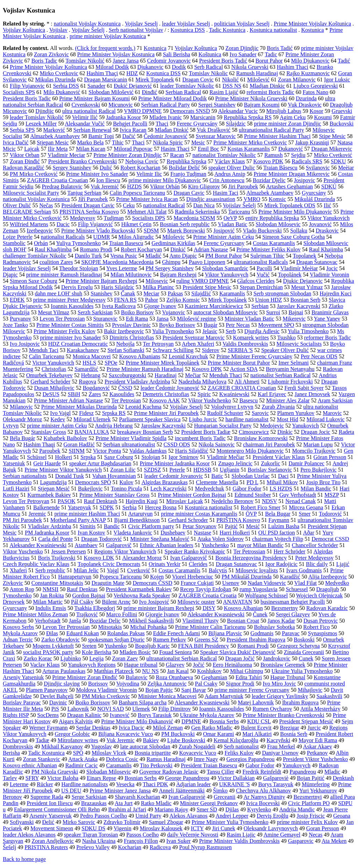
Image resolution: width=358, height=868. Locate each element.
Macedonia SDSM (194, 218)
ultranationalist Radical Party (271, 130)
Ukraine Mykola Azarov (207, 715)
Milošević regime (196, 319)
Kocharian (130, 847)
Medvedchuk (210, 489)
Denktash (343, 778)
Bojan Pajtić (311, 778)
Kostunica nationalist (273, 30)
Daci (283, 476)
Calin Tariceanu (47, 356)
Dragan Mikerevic (332, 149)
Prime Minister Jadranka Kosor (175, 463)
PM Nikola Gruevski (55, 772)
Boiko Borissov (93, 702)
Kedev (58, 419)
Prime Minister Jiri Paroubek (166, 413)
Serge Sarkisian (89, 797)
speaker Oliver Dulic (232, 168)
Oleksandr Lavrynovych (271, 828)
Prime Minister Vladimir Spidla (131, 438)
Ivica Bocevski (263, 803)
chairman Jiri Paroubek (269, 444)
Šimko (220, 791)
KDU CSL (259, 721)
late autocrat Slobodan (145, 747)
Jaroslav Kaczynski (299, 306)
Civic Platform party (151, 526)
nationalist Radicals (63, 237)
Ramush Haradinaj (257, 73)
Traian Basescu (126, 243)
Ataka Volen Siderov (220, 539)
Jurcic (314, 728)
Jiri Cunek (224, 828)
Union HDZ (269, 300)
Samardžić (86, 369)
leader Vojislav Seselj (186, 24)
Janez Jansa (126, 61)
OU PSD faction (277, 533)
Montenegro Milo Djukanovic (250, 451)
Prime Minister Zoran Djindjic (127, 155)
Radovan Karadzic (327, 608)
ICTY (197, 828)
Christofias (54, 369)
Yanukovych (296, 765)
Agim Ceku (293, 117)
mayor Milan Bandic (260, 545)
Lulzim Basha (284, 526)
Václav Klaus (230, 161)
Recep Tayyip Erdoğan (206, 589)
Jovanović (320, 224)
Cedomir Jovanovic (169, 61)
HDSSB (202, 470)
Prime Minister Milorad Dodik (172, 98)
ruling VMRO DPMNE (203, 281)
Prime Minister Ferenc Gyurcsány (254, 356)
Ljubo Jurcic (203, 419)
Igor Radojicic (281, 564)
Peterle (177, 470)
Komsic (277, 199)
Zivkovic (13, 583)
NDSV (269, 501)
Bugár (211, 325)
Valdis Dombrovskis (245, 344)
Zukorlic (270, 463)
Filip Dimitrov (175, 709)
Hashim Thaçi (102, 73)
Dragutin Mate (108, 583)
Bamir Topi (101, 136)
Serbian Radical (183, 92)
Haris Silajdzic (118, 287)
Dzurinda (306, 98)
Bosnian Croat (243, 621)
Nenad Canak (300, 501)
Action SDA (244, 369)
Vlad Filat (305, 583)
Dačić (129, 136)
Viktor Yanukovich (328, 218)
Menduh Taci (44, 350)
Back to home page (24, 859)
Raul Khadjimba (53, 249)
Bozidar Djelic (269, 180)
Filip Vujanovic (27, 86)
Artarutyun (140, 514)
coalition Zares (56, 262)
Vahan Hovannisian (114, 476)
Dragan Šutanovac (317, 262)
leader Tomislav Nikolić (37, 117)
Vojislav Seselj (141, 24)
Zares (95, 394)
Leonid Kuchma (143, 407)
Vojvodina (128, 684)
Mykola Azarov (20, 633)
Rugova (87, 382)
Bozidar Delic (105, 621)
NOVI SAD (110, 709)
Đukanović (291, 149)
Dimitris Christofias (132, 338)
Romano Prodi (96, 249)
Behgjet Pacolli (130, 124)
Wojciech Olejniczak (319, 596)
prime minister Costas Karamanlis (199, 514)
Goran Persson (323, 828)
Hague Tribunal (288, 677)
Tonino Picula (126, 489)
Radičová (13, 363)
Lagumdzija (53, 482)
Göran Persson (330, 457)
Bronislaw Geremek (283, 665)
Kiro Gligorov (204, 186)
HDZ (132, 73)
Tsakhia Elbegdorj (95, 608)
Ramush (273, 155)
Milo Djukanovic (310, 61)
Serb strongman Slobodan (282, 293)
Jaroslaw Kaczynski (164, 426)
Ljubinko (71, 658)
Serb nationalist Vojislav (136, 30)
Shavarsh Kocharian (138, 797)
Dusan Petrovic (321, 621)
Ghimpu (171, 262)
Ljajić (343, 564)
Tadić (344, 61)
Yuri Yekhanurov (318, 791)
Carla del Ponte (55, 539)
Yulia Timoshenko (308, 331)
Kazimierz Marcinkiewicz (214, 306)
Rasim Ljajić (224, 92)
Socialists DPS (149, 218)
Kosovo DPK (207, 369)
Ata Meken (334, 841)
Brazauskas (94, 803)
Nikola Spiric (168, 142)
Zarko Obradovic (60, 640)
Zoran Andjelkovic (52, 841)
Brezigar (289, 728)
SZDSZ (153, 470)
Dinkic (285, 432)
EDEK (17, 300)
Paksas (176, 293)
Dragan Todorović (101, 539)
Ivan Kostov (91, 533)
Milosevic (157, 281)
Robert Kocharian (141, 168)
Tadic (271, 54)
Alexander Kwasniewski (202, 702)
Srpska (88, 457)
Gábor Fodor (247, 489)
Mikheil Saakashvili (151, 621)
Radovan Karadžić (24, 168)
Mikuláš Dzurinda (315, 199)
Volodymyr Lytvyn (232, 407)
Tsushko (287, 338)
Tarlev (10, 778)
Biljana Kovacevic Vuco (126, 734)
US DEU (71, 791)
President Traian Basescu (209, 765)
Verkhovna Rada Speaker (142, 596)
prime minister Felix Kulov (307, 822)
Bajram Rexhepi (178, 275)
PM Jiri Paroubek (22, 520)
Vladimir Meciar (66, 155)
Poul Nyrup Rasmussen (206, 847)
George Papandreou (187, 778)
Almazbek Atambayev (55, 136)
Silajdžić (201, 293)
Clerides (198, 564)
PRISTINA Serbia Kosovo (89, 212)
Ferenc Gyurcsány (197, 124)
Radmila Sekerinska (197, 212)
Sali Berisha (177, 54)
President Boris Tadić (223, 61)
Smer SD (207, 809)
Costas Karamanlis (274, 243)
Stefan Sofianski (126, 350)
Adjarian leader (194, 784)
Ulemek (141, 709)
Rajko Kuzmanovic (308, 73)
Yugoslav (101, 747)
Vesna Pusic (124, 256)
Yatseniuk (14, 463)
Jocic (332, 268)
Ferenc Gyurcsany (224, 243)
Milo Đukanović (62, 92)
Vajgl (113, 570)
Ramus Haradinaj (166, 759)
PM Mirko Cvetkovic (106, 696)
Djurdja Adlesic (262, 331)
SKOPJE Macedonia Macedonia (117, 262)
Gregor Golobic (72, 734)
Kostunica (312, 30)
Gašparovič (119, 545)
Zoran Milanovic (297, 80)
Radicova (160, 847)
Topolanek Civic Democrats (109, 564)
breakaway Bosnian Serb (145, 432)
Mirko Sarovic (79, 822)
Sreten (89, 646)
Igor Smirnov (184, 457)
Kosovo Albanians (140, 356)
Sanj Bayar (194, 690)
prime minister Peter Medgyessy (70, 300)
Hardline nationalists (85, 784)
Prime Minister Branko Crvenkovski (283, 715)
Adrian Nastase (211, 249)
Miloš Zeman (168, 728)
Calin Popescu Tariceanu (138, 193)
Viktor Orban (25, 155)
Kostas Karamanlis (249, 149)
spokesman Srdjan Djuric (116, 640)
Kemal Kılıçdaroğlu (236, 740)
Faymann (279, 520)
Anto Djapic (183, 256)
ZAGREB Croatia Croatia (208, 596)
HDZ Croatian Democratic (78, 344)
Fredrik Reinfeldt (262, 772)
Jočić (199, 665)
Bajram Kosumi (262, 105)
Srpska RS (114, 413)
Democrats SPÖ (93, 482)
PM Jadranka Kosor (47, 533)
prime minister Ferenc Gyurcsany (252, 690)
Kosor (317, 111)
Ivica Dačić (16, 142)
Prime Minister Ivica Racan (147, 199)
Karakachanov (83, 350)
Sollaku (299, 231)
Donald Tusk (70, 476)
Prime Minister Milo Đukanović (137, 721)
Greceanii (224, 797)
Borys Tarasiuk (155, 715)
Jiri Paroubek (243, 186)
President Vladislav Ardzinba (137, 382)
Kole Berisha (96, 652)
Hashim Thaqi (39, 444)
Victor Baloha (63, 778)
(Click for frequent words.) (105, 48)
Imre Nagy (206, 759)
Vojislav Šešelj (88, 30)
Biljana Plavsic (225, 633)
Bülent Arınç (116, 602)
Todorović (330, 514)
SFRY (32, 778)
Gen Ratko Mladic (212, 728)
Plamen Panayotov (47, 690)
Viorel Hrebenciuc (193, 577)
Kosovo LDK (99, 558)
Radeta (346, 432)
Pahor (152, 300)
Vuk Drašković (214, 130)
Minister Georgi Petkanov (209, 803)
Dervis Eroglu (77, 287)
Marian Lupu (318, 444)
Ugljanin (230, 470)
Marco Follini (122, 614)
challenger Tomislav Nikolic (35, 256)
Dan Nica (204, 205)
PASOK (67, 501)
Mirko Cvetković (333, 155)
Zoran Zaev (125, 658)
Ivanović (120, 715)
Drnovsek (14, 602)
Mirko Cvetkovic (59, 73)
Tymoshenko (17, 596)
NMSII (51, 589)
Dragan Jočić (240, 658)
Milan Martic (48, 602)
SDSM (151, 231)
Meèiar (346, 168)
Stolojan (151, 457)
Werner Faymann (48, 728)
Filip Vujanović (95, 224)
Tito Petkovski (156, 765)
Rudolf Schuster (225, 413)
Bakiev (151, 740)
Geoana (342, 816)
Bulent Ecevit (256, 728)
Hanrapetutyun (75, 577)
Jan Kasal (178, 671)
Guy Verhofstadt (298, 495)
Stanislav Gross (49, 432)
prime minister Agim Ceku (57, 426)
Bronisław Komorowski (261, 438)
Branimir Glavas (330, 312)
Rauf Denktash (101, 501)
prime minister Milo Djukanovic (165, 180)
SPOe (111, 363)
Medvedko (337, 583)
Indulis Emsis (51, 608)
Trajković (87, 614)
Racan (177, 155)
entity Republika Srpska (272, 218)
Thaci (138, 142)
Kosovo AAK (165, 400)
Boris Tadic (44, 61)
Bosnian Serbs (141, 778)
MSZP (332, 495)
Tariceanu (239, 212)
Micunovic (120, 105)
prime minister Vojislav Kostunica (108, 36)
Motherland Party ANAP (78, 520)
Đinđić (150, 92)
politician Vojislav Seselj (242, 24)
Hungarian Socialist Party (223, 426)
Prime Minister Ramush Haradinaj (145, 369)
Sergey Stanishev (72, 168)
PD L (252, 482)
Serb (231, 331)
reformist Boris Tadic (270, 92)
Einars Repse (101, 778)
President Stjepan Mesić (306, 721)
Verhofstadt (48, 621)
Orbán (41, 243)
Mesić (253, 526)
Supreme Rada (47, 797)
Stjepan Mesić (54, 489)
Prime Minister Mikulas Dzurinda (79, 407)
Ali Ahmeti (247, 382)
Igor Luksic (337, 80)
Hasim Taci (226, 193)
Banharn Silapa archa (143, 702)
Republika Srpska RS (248, 117)
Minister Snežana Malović (160, 539)
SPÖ (78, 753)
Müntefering (316, 784)
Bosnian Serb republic (185, 224)
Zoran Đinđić (25, 161)
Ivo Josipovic (25, 344)
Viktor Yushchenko (209, 400)
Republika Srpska (187, 161)
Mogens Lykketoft (53, 646)
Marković (54, 130)
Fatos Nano (316, 92)
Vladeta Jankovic (133, 533)
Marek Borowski (186, 231)
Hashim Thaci (293, 67)
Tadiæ (42, 740)
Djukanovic (151, 67)
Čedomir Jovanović (166, 136)
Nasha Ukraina (99, 841)
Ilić (327, 205)
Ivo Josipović (154, 602)
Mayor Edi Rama (318, 740)
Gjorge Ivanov (160, 306)
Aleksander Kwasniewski (216, 614)
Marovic (332, 413)
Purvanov (20, 319)
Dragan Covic (198, 80)
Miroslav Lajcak (184, 501)
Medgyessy (83, 218)
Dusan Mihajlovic (54, 388)
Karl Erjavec (272, 394)
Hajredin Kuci (335, 293)
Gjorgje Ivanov (162, 614)
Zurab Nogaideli (197, 747)
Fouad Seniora (175, 652)
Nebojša (125, 344)
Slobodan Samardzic (225, 268)
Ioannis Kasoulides (72, 306)
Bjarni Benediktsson (137, 520)
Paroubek (50, 451)
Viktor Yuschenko (23, 551)
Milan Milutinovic (131, 275)
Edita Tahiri (249, 677)
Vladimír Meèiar (299, 268)
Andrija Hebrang (114, 426)
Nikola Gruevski (250, 67)
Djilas (232, 809)
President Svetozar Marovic (194, 338)
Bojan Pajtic (159, 690)
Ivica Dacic (132, 728)
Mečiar (193, 375)
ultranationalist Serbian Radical (182, 658)
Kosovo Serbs (18, 627)
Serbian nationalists (25, 476)
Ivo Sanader (243, 54)
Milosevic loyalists (256, 570)
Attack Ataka (83, 759)
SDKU (338, 161)
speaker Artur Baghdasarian (100, 463)
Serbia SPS (22, 130)
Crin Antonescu (227, 180)
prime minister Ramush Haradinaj (64, 275)
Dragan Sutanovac (236, 564)
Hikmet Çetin (137, 224)
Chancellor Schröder (315, 545)
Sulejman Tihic (267, 256)
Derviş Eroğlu (272, 816)
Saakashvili (329, 696)
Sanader (96, 86)
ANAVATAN (238, 602)
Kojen (157, 577)
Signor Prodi (240, 684)
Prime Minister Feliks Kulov (268, 249)
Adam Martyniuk (224, 696)
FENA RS (125, 300)
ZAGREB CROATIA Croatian (242, 388)
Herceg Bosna (161, 507)
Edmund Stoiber (253, 495)
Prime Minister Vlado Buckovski (98, 231)
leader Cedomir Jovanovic (174, 476)
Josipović (224, 231)
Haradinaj (166, 375)
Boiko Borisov (137, 312)
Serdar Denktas (93, 728)
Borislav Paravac (22, 702)
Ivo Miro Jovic (279, 684)
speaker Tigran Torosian (91, 835)
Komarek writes (251, 338)
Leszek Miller (41, 124)
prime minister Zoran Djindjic (287, 124)
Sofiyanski (22, 822)
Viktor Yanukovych (227, 275)
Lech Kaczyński (169, 489)
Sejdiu (298, 155)
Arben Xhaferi (198, 344)
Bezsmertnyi (308, 797)
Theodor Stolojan (79, 268)
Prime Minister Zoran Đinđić (85, 677)
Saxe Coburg (119, 457)
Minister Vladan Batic (250, 319)
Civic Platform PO (309, 803)
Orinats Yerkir (164, 564)
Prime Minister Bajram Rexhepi (102, 281)
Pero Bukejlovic (318, 470)
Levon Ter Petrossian (66, 627)
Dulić (106, 168)
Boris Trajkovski (56, 558)
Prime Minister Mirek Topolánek (163, 363)
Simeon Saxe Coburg (34, 281)
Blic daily (317, 564)
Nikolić (230, 80)
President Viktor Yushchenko (315, 759)
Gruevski (342, 111)
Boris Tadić (280, 48)
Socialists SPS (19, 92)
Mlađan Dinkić (172, 130)
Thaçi (162, 124)
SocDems (48, 715)
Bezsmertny (285, 608)
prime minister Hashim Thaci (87, 514)
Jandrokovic (277, 658)
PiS (55, 709)
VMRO (252, 199)
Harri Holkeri (235, 533)
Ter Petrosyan (158, 344)
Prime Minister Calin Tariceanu (210, 627)
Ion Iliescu (108, 180)
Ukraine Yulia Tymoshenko (302, 671)
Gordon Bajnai (89, 596)
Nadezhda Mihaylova (202, 382)
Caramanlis (119, 765)
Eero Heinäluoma (232, 665)
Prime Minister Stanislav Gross (114, 495)
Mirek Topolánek (228, 300)
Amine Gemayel (282, 835)
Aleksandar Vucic (238, 111)
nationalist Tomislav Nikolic (224, 155)
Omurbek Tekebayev (49, 375)
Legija (97, 658)
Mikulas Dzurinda (55, 80)
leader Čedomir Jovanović (170, 388)
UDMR (102, 237)
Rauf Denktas (82, 589)
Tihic (118, 142)
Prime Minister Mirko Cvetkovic (250, 142)
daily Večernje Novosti (193, 835)
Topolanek (304, 256)
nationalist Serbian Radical (280, 375)
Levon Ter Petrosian (62, 319)
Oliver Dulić (17, 205)
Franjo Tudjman (188, 174)
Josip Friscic (311, 816)
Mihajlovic (310, 690)
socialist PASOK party (48, 652)
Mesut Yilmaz (53, 312)
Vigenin (123, 828)
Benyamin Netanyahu (290, 369)
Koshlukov (209, 671)
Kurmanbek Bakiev (49, 495)
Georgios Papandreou (250, 759)
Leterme (19, 784)
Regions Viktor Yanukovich (125, 551)
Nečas (46, 205)
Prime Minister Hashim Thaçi (277, 136)
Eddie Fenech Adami (177, 633)
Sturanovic (105, 319)
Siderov (211, 350)
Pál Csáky (82, 602)
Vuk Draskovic (305, 105)
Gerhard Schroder (188, 520)
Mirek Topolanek (155, 80)
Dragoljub (328, 589)
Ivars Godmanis (304, 570)
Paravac (291, 633)
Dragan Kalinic (84, 715)
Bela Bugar (278, 514)
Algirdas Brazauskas (165, 482)
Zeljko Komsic (183, 300)
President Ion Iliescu (50, 803)
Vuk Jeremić (105, 186)
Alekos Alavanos (189, 816)
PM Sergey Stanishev (169, 268)
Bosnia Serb (294, 734)
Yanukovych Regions (92, 665)
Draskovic (327, 231)
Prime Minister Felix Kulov (65, 331)
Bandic (112, 526)
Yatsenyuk (80, 507)
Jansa (162, 319)
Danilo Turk (88, 256)
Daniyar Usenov (280, 753)
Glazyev (175, 665)
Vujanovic (174, 312)
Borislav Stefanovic (270, 470)
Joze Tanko (15, 325)
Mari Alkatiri (257, 734)
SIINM (77, 451)
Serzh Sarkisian (95, 312)
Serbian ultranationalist (129, 444)
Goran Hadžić (79, 444)
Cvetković (139, 570)
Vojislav (58, 30)
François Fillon (141, 841)
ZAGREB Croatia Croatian (57, 180)
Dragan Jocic (316, 432)
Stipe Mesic (332, 136)
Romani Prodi (253, 646)
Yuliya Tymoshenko (78, 243)
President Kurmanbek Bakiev (139, 589)
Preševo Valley (93, 847)
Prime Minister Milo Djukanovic (295, 212)
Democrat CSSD (330, 539)
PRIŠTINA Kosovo (238, 520)
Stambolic (14, 243)
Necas (316, 835)
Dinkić (178, 249)
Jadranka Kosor (123, 117)
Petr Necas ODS (319, 356)
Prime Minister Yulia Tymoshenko (230, 822)
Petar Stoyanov (199, 526)
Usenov (231, 583)
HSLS (89, 363)
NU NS (150, 671)
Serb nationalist (241, 747)
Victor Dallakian (236, 778)
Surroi (273, 312)
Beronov (12, 797)
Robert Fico (316, 627)
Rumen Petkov (170, 640)
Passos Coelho (142, 835)
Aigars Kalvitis (76, 721)
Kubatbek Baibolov (65, 438)
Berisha (11, 753)
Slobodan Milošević (111, 92)
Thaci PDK (155, 784)
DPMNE (191, 721)
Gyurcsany (15, 608)
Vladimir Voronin (330, 275)
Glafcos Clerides (256, 281)
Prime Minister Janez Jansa (120, 791)
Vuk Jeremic (120, 740)
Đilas (52, 633)
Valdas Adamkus (148, 451)
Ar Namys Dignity (264, 797)
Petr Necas (238, 325)
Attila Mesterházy (320, 709)
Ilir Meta (58, 149)
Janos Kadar (281, 621)
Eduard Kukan (83, 633)
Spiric (204, 394)
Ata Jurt (124, 803)
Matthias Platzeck (114, 671)
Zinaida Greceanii (304, 652)
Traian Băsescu (280, 168)
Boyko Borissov (177, 325)
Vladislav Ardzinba (50, 526)
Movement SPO (276, 325)
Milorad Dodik (112, 67)
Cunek (306, 658)
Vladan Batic (232, 224)
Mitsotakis (110, 627)
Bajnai (296, 312)
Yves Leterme (122, 268)
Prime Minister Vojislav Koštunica (312, 24)
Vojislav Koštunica (24, 30)
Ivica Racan (133, 130)
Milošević (258, 80)
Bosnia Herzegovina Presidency (251, 558)
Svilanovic (318, 168)
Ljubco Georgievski (316, 86)
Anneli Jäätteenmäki (182, 791)
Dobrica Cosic (122, 759)
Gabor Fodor (260, 765)
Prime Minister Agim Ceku (223, 237)
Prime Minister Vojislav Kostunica (116, 54)
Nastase (202, 533)
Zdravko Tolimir (122, 822)
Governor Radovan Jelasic (169, 772)
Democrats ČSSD (153, 583)
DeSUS (51, 394)
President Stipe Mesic (207, 287)
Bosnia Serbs (224, 721)
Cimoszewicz (254, 432)
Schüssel (37, 457)
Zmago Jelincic (235, 463)
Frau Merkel (281, 747)
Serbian (260, 306)
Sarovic (260, 413)
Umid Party (148, 816)
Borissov (98, 684)
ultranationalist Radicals (261, 262)
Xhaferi (18, 570)
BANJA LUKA (92, 432)
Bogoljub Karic (152, 646)
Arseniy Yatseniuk (23, 677)
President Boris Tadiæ (206, 432)
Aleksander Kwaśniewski (38, 545)
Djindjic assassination (211, 199)
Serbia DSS (66, 86)
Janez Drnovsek (313, 394)
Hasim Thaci (175, 149)
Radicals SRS (307, 161)
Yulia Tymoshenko (173, 331)
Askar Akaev (318, 747)
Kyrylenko (259, 809)
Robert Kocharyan (142, 249)
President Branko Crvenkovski (83, 161)
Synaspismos (323, 633)
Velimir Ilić (85, 117)
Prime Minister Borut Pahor (239, 363)
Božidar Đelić (184, 168)
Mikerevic (294, 319)
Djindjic (44, 111)
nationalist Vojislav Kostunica (87, 24)
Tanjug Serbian (84, 193)
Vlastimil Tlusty (200, 621)
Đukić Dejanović (133, 86)
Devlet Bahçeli (57, 696)
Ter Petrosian (126, 400)
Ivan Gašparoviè (187, 797)
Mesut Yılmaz (307, 287)
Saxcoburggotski (127, 375)
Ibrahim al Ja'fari (127, 809)
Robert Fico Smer (260, 507)
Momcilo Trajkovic (314, 451)
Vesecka (125, 784)
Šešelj (9, 847)
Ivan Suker (179, 841)
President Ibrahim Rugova (256, 640)
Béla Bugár (22, 438)
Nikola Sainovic (217, 444)
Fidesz (86, 413)
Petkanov (317, 753)
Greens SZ (206, 640)
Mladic (332, 772)
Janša (75, 621)
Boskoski (304, 640)
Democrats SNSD (190, 111)
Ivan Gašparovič (189, 558)
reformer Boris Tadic (328, 338)
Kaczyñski (279, 740)
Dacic (63, 224)
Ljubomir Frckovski (290, 382)
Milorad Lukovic (326, 419)
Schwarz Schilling (173, 350)
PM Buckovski (178, 734)
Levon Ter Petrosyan (26, 501)
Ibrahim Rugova (300, 702)
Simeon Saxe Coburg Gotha (293, 237)
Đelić (48, 822)
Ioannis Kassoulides (222, 709)
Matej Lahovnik (256, 702)
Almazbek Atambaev (270, 193)
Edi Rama (137, 319)
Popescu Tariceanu (121, 577)
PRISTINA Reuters (46, 847)
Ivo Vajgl (60, 413)
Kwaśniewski (234, 394)
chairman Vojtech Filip (278, 539)
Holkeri (63, 457)
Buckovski (342, 124)
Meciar (151, 293)
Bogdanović (96, 388)
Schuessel (297, 589)
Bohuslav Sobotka (274, 627)
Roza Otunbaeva (174, 677)
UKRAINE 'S (235, 784)
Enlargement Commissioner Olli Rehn (57, 809)
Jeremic (37, 514)
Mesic (198, 142)
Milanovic (21, 407)
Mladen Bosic (135, 652)
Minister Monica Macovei (167, 696)
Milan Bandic (316, 489)
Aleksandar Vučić (85, 124)
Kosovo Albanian (243, 608)
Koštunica (210, 54)
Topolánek (290, 275)
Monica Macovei (92, 356)
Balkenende (46, 507)
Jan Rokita (52, 596)
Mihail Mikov (282, 482)
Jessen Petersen (68, 551)
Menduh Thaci (226, 375)
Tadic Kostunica (227, 30)
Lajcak (32, 149)
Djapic (10, 275)
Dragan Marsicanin (105, 80)
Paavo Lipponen (207, 262)
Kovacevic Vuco (198, 753)
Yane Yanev (327, 319)
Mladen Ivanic (166, 117)
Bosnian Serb (306, 300)
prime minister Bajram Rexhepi (159, 608)
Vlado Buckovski (262, 231)
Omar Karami (219, 734)
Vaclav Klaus (45, 665)
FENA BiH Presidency (203, 646)
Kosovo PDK (268, 161)
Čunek (260, 614)
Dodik (179, 67)
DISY (209, 608)
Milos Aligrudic (136, 237)
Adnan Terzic (18, 640)
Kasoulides (122, 394)
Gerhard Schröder (50, 382)
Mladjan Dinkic (267, 86)
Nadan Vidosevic (267, 583)
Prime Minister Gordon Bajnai (192, 495)
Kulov (127, 482)
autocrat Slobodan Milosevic (225, 312)
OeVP (230, 218)
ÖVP (251, 514)
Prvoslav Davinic (131, 325)
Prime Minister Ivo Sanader (97, 174)
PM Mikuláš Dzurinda (247, 577)
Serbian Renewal (92, 130)
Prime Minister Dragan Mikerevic (291, 174)
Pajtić (231, 526)
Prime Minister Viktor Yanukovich (63, 470)
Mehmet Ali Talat (147, 212)
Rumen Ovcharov (272, 709)
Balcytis (218, 570)
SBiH (74, 394)
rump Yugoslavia (258, 589)
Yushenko (116, 646)
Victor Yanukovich (53, 363)
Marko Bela (90, 142)
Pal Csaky (206, 684)
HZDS (135, 186)
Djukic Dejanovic (303, 281)
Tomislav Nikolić (85, 61)
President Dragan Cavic (88, 205)
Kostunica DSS (188, 30)
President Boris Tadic (27, 98)
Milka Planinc (158, 287)
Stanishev (101, 293)
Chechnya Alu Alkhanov (263, 791)
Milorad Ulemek (92, 419)
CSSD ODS (177, 444)
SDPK (107, 507)
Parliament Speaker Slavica (150, 419)
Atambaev (86, 545)
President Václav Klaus (279, 457)
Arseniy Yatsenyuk (51, 816)
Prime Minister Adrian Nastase (69, 400)
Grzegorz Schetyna (298, 646)
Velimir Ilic (149, 174)
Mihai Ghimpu (247, 671)
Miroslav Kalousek (161, 828)
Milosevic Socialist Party (31, 193)
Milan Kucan (91, 149)
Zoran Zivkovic (51, 54)
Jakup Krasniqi (312, 142)
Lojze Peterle (18, 237)
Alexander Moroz (142, 558)
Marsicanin (203, 117)
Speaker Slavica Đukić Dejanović (238, 652)
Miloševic (173, 237)
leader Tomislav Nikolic (187, 86)
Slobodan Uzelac (250, 476)
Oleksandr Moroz (22, 419)
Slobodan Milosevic (278, 224)
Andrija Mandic (297, 809)
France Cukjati (197, 583)
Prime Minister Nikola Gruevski (251, 98)
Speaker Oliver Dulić (285, 350)
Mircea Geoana (306, 507)
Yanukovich (305, 426)
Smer (305, 514)
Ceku (129, 205)
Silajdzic (236, 124)
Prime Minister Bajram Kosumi (94, 98)
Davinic (58, 702)
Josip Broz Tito (323, 482)
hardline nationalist (247, 419)
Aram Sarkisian (335, 400)
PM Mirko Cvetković (34, 174)
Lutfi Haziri (16, 489)
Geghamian (214, 677)
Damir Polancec (306, 463)
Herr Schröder (289, 551)
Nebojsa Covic (142, 161)
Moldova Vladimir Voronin (107, 690)
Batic (217, 476)
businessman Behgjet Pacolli (293, 602)
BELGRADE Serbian (27, 212)
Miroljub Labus (284, 111)
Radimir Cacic (82, 765)
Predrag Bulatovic (62, 186)
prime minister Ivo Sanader (70, 338)
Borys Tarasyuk (276, 784)
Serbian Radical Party (166, 105)
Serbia (130, 507)
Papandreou (303, 772)
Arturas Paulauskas (64, 671)
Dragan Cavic (189, 193)
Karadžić (290, 577)
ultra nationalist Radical (89, 111)
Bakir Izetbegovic (124, 331)
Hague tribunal (141, 665)
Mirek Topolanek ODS (290, 205)
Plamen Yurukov (296, 413)
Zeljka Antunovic (167, 684)
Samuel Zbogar (166, 822)
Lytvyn (11, 426)
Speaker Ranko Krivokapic (195, 551)
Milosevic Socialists (299, 344)
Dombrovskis (18, 747)
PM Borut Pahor (224, 256)
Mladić (153, 256)
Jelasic (210, 331)
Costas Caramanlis (179, 570)
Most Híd (288, 419)
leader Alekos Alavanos (29, 835)
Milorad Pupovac (133, 149)
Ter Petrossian (249, 551)
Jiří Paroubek (93, 199)
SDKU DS (93, 828)
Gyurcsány (314, 193)
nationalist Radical (164, 205)
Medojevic (272, 426)
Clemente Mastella (217, 482)
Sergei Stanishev (217, 105)
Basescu (249, 400)
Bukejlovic (90, 489)
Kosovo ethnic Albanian (30, 765)
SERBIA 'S (240, 350)
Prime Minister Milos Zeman (35, 614)
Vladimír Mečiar (225, 457)
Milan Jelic (86, 570)
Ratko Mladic (156, 803)
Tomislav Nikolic (208, 73)
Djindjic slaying (62, 684)
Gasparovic (301, 841)
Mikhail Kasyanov (62, 747)
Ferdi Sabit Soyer (304, 388)
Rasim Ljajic (241, 835)
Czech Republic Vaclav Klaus (36, 564)
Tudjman (114, 218)
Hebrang (91, 375)
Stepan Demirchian (261, 287)
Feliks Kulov (239, 753)
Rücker (45, 784)
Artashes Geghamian (289, 186)
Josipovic (305, 180)
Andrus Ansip (230, 174)
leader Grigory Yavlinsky (280, 696)
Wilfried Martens (29, 224)
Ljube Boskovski (186, 740)
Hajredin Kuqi (142, 501)
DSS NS (232, 86)
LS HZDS (281, 489)
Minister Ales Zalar (288, 400)
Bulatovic (137, 677)
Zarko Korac (38, 658)
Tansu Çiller (220, 772)
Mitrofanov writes (78, 740)
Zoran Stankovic (42, 759)
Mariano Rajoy (171, 809)
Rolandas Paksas (126, 633)
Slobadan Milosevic (109, 772)
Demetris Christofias (166, 394)
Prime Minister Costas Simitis (70, 325)
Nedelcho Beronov (232, 501)
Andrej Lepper (232, 816)
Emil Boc (209, 149)
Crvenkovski (86, 105)
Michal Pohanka (148, 627)
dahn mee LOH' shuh (59, 293)
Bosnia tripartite (153, 753)
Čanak (128, 293)
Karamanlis (232, 293)
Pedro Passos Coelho (103, 816)
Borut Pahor (269, 61)
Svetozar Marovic (216, 136)
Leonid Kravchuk (188, 356)
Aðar (309, 533)
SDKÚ (329, 186)
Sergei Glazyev (293, 614)
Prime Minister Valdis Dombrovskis (239, 841)
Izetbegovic (40, 231)
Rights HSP (16, 715)
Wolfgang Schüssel (266, 596)
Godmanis (262, 633)
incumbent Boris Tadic (200, 438)
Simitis (88, 526)
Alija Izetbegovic (328, 577)
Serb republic (50, 570)
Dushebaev (173, 533)
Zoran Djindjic (242, 48)
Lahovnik (78, 709)
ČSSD (125, 388)
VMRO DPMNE (143, 111)
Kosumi (323, 117)
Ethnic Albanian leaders (167, 545)
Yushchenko (215, 545)
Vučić (263, 275)
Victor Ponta (107, 451)
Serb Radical (208, 67)
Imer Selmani (293, 363)
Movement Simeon (52, 828)
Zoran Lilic (123, 470)
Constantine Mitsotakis (57, 583)
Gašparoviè (276, 778)
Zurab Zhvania (278, 407)
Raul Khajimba (326, 249)
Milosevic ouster (196, 602)
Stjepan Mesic (53, 142)
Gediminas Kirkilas (174, 243)
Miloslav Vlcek (109, 753)
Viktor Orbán (165, 186)
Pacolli (264, 268)
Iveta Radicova (119, 306)
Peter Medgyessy (314, 558)
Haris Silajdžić (192, 451)
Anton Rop (22, 589)
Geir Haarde (47, 463)
